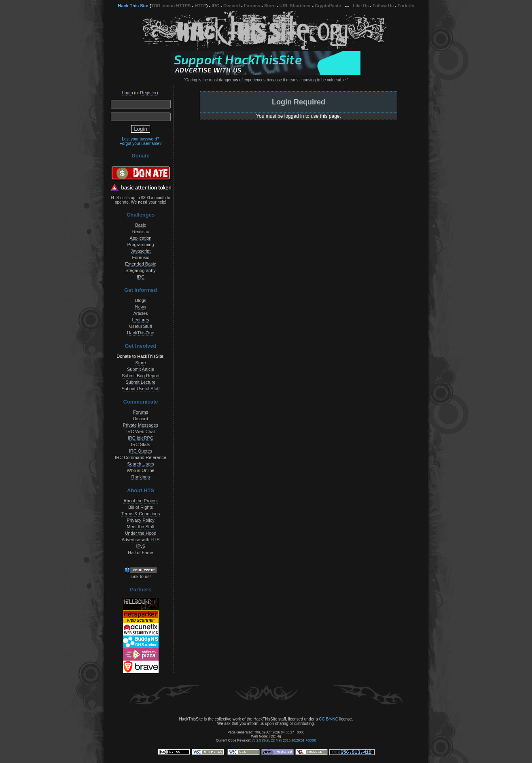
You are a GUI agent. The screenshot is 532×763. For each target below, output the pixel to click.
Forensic (140, 257)
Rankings (141, 477)
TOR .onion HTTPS (171, 6)
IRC (215, 6)
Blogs (141, 300)
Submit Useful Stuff (141, 389)
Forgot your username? (141, 143)
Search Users (141, 464)
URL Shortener (295, 6)
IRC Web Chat (141, 431)
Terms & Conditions (141, 514)
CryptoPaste (328, 6)
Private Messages (141, 425)
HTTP (200, 6)
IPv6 (140, 546)
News (141, 307)
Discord (232, 6)
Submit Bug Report (141, 376)
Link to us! (140, 576)
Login (128, 93)
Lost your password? (140, 139)
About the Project (140, 501)
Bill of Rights (141, 507)
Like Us (361, 6)
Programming (140, 244)
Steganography (141, 270)
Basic (141, 225)
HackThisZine (141, 333)
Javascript (141, 251)
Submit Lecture (141, 382)
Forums (252, 6)
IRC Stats (141, 444)
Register (148, 93)
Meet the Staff (140, 527)
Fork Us (406, 6)
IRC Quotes (141, 451)
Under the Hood (141, 533)
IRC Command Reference (141, 457)
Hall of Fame (140, 553)
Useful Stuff (141, 326)
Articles (140, 313)
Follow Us (383, 6)
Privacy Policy (140, 520)
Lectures (140, 320)
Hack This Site (133, 6)
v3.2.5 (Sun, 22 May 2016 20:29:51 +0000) (284, 740)
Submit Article (141, 369)
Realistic (141, 232)
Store (270, 6)
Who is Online (140, 470)
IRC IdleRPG (141, 438)
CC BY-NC (328, 719)
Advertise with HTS (141, 540)
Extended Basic (140, 264)
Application (141, 238)
